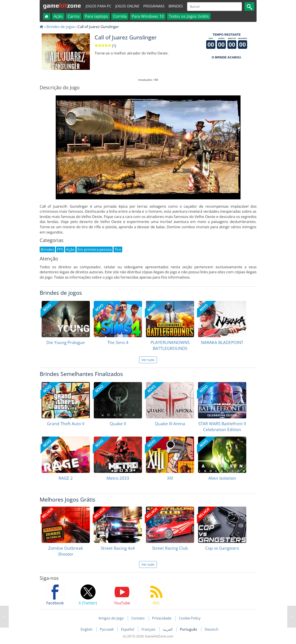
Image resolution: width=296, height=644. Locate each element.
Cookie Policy (190, 618)
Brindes (176, 6)
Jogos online (127, 6)
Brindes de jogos (61, 27)
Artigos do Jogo (111, 618)
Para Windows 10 (148, 16)
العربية (168, 629)
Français (149, 629)
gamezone (62, 5)
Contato (138, 618)
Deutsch (212, 629)
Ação (58, 16)
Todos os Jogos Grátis (189, 16)
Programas (154, 6)
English (87, 629)
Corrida (120, 16)
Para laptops (96, 16)
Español (128, 629)
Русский (107, 629)
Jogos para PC (98, 6)
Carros (74, 16)
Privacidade (162, 618)
